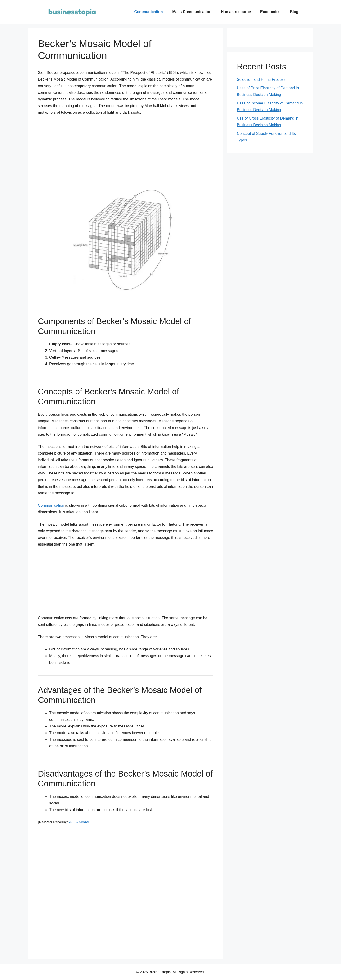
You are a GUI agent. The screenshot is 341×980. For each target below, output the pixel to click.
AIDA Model (79, 822)
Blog (294, 12)
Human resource (236, 12)
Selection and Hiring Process (261, 79)
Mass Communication (192, 12)
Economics (270, 12)
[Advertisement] (75, 154)
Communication (149, 12)
